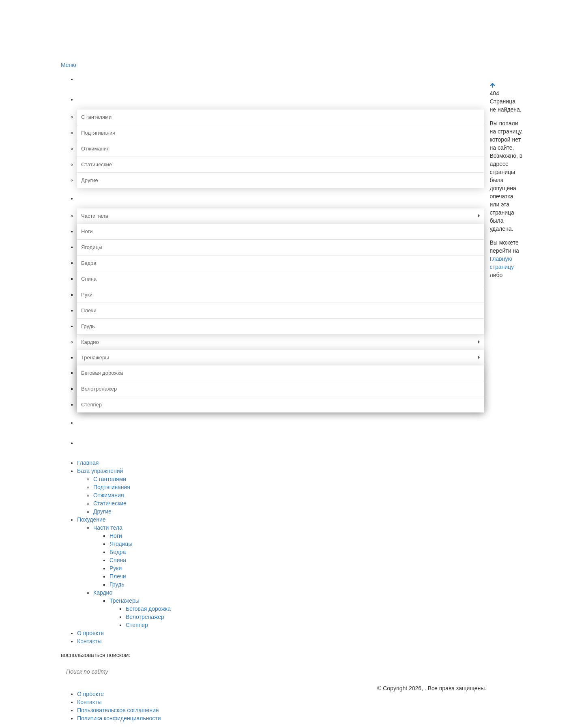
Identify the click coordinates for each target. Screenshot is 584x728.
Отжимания (95, 149)
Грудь (88, 326)
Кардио (90, 342)
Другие (90, 180)
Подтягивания (98, 133)
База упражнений (112, 99)
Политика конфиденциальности (119, 718)
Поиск (136, 671)
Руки (87, 295)
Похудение (102, 198)
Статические (97, 164)
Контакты (100, 443)
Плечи (89, 310)
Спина (89, 279)
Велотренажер (99, 389)
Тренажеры (95, 358)
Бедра (89, 263)
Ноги (87, 231)
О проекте (100, 422)
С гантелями (96, 117)
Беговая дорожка (102, 373)
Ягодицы (92, 247)
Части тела (95, 216)
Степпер (91, 405)
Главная (98, 79)
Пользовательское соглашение (118, 710)
